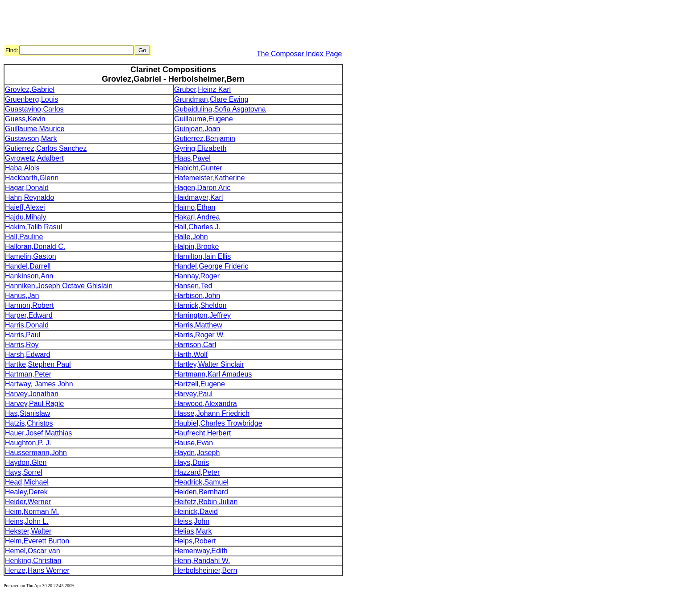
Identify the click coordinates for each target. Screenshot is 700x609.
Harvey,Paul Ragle (34, 404)
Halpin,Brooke (197, 246)
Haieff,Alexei (25, 207)
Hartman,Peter (28, 374)
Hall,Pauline (24, 237)
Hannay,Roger (197, 276)
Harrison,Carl (195, 345)
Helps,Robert (195, 541)
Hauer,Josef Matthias (38, 433)
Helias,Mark (193, 531)
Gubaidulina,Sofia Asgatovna (220, 109)
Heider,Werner (28, 502)
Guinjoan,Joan (197, 129)
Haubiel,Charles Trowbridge (218, 423)
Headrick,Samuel (201, 482)
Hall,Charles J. (197, 227)
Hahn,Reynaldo (29, 197)
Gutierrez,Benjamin (205, 139)
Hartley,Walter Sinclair (209, 364)
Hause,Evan (194, 443)
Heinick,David (196, 512)
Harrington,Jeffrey (202, 315)
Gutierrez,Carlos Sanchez (46, 148)
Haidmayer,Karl (198, 197)
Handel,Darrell (28, 266)
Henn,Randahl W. (202, 561)
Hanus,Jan (22, 296)
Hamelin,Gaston (31, 256)
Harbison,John (197, 296)
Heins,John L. (27, 521)
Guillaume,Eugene (204, 119)
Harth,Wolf (191, 354)
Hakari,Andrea (197, 217)
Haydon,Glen (26, 462)
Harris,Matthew (198, 325)
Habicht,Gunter (198, 168)
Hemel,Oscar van (33, 551)
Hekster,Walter (28, 531)
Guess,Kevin (25, 119)
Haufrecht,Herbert (202, 433)
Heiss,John (192, 521)
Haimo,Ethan (195, 207)
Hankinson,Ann (29, 276)
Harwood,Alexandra (206, 404)
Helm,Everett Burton (37, 541)
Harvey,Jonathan (32, 394)
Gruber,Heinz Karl (202, 89)
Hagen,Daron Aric (202, 188)
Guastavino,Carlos (34, 109)
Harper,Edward (29, 315)
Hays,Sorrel (24, 472)
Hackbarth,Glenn (32, 178)
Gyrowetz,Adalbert (34, 158)
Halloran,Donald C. (35, 246)
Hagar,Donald (27, 188)
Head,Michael (27, 482)
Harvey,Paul (193, 394)
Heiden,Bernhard (201, 492)
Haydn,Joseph (197, 453)
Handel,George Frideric (211, 266)
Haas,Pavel (192, 158)
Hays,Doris (192, 462)
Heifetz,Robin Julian (206, 502)
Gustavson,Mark (31, 139)
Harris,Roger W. (200, 335)
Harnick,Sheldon (200, 305)
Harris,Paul (23, 335)
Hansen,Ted (193, 286)
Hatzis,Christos (29, 423)
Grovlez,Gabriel (30, 89)
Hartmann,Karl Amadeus (213, 374)
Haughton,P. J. (28, 443)
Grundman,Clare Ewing (211, 99)
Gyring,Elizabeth (200, 148)
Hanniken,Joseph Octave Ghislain (59, 286)
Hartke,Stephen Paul (38, 364)
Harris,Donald (27, 325)
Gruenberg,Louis (31, 99)
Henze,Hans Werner (37, 570)
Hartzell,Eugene (200, 384)
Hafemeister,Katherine (209, 178)
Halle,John (191, 237)
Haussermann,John (36, 453)
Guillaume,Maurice (35, 129)
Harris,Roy (22, 345)
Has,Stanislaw (27, 413)
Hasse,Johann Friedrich (212, 413)
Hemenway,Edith (201, 551)
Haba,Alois (22, 168)
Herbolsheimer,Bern (206, 570)
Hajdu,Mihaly (25, 217)
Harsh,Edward (27, 354)
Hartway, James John (39, 384)
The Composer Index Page (299, 54)
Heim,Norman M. (32, 512)
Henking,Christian (33, 561)
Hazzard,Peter (197, 472)
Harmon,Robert (29, 305)
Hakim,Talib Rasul (33, 227)
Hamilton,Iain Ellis (202, 256)
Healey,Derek (26, 492)
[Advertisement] (166, 24)
